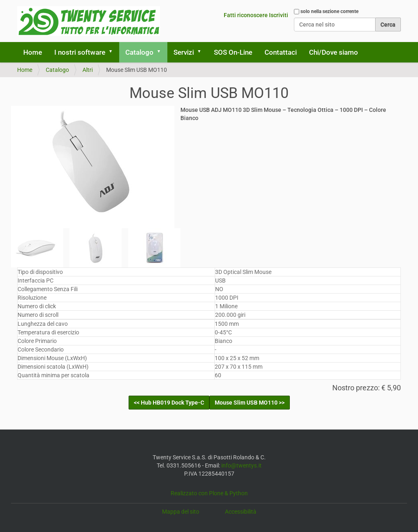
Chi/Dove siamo (334, 52)
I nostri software (80, 52)
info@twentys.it (241, 465)
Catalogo (139, 52)
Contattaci (281, 52)
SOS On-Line (233, 52)
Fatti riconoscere (246, 15)
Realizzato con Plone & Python (209, 493)
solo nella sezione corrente (329, 11)
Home (33, 52)
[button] (113, 52)
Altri (88, 70)
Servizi (184, 52)
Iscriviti (279, 15)
